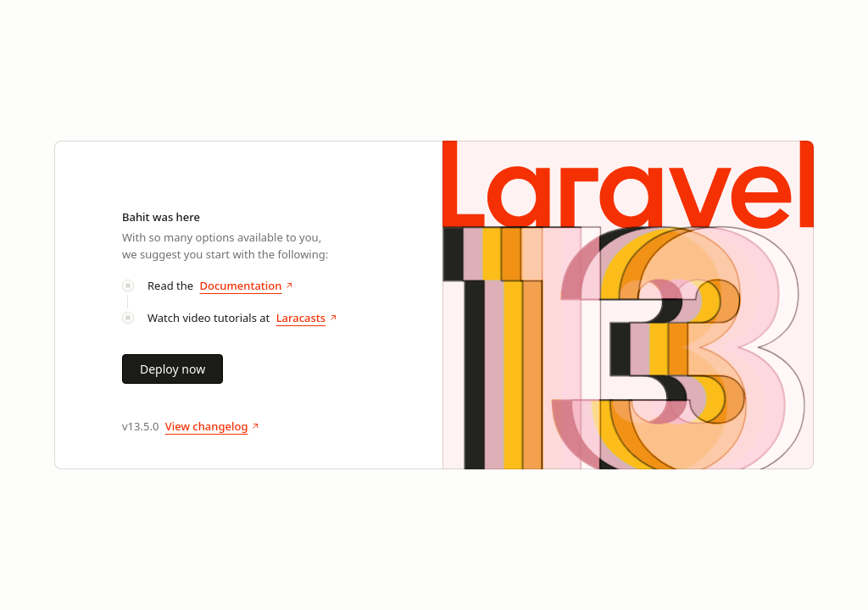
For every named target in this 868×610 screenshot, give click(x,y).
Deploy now (172, 369)
